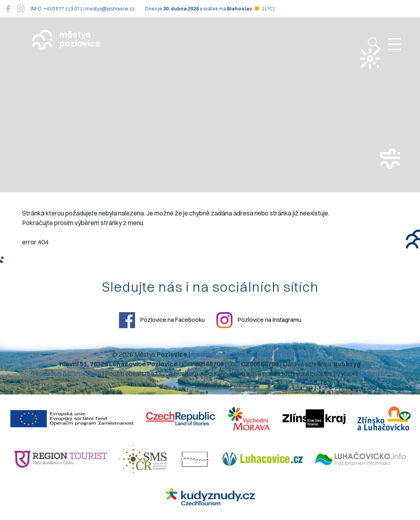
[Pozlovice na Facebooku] (8, 9)
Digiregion (373, 374)
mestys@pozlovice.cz (223, 354)
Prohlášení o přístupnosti (67, 374)
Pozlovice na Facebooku (162, 320)
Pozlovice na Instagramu (259, 320)
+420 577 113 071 (283, 354)
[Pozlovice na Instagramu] (21, 9)
